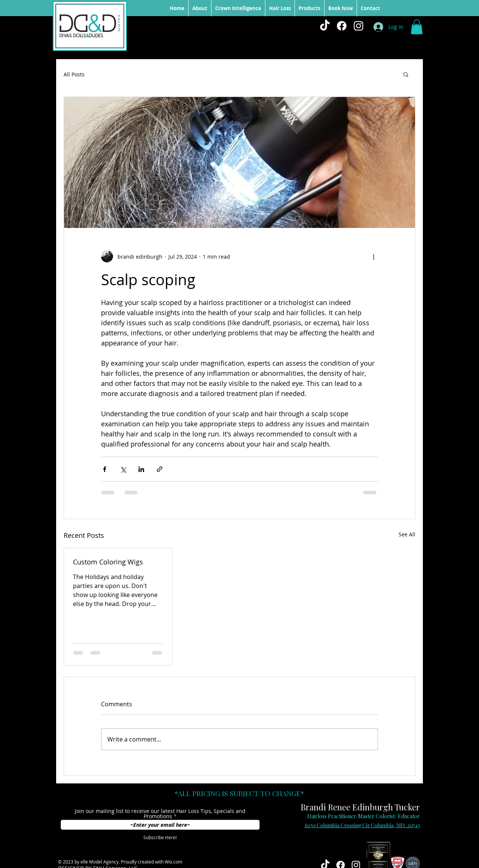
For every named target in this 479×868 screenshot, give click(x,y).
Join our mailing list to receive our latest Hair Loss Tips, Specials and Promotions (160, 814)
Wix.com (173, 862)
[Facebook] (342, 26)
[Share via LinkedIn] (141, 469)
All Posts (74, 74)
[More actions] (373, 256)
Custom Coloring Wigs (108, 562)
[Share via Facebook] (105, 469)
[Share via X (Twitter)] (123, 469)
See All (407, 534)
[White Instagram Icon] (359, 26)
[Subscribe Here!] (160, 838)
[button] (417, 27)
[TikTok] (325, 26)
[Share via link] (160, 469)
